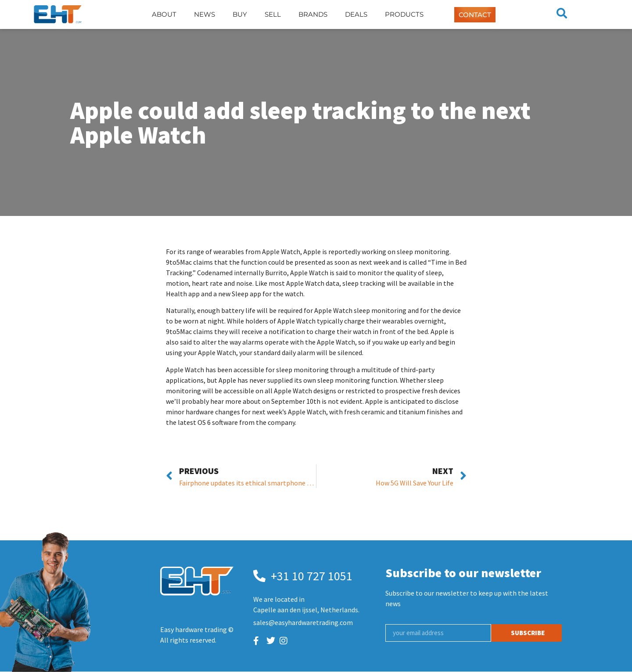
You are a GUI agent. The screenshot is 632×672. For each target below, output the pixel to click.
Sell (273, 14)
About (164, 14)
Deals (356, 14)
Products (404, 14)
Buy (240, 14)
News (205, 14)
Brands (313, 14)
